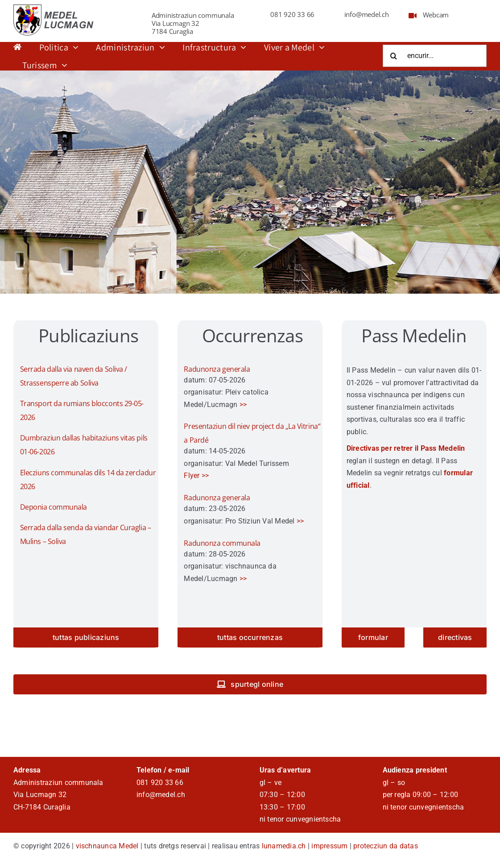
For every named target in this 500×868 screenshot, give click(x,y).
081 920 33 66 (292, 14)
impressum (329, 846)
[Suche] (394, 56)
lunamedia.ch (284, 846)
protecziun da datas (386, 846)
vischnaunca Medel (107, 846)
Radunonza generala (217, 369)
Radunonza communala (222, 543)
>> (243, 405)
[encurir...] (435, 56)
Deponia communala (54, 507)
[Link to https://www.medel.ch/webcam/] (413, 16)
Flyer (192, 476)
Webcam (436, 15)
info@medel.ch (367, 14)
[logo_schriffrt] (55, 8)
